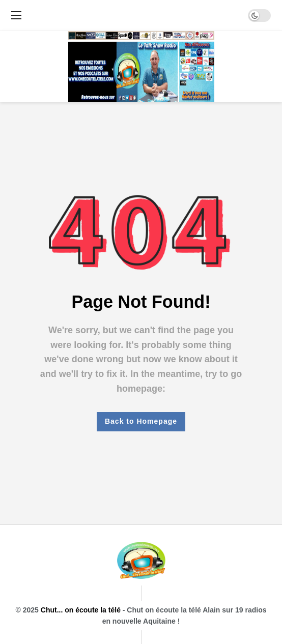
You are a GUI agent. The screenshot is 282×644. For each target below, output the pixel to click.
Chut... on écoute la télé (81, 610)
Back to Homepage (141, 421)
